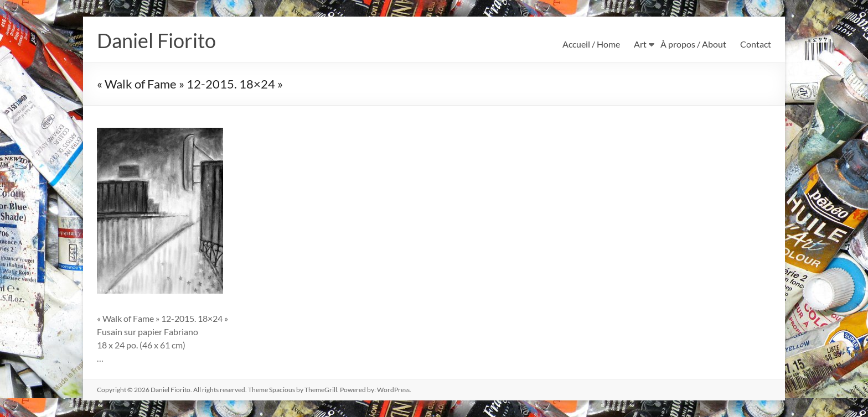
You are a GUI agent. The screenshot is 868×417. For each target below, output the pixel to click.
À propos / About (693, 44)
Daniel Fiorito (156, 40)
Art (640, 44)
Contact (756, 44)
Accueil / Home (591, 44)
